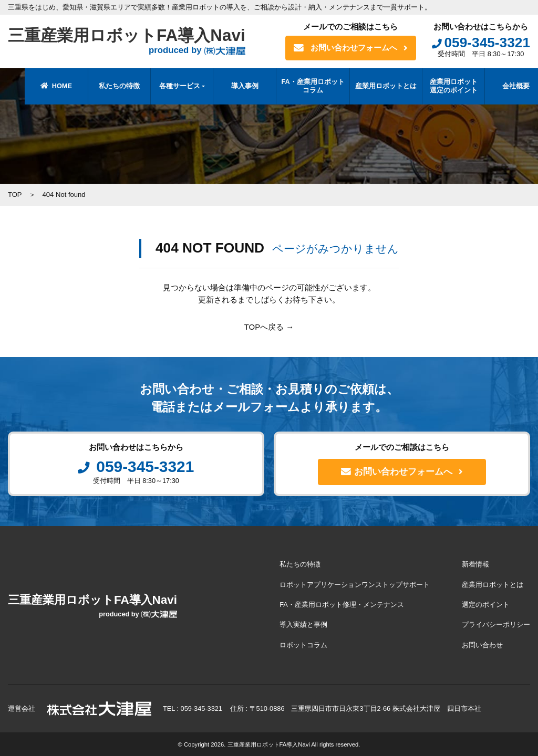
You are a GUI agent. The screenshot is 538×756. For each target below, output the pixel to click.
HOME (39, 86)
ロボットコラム (304, 644)
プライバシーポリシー (496, 624)
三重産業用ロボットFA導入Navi (130, 41)
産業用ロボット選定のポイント (436, 86)
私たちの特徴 (102, 86)
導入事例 (227, 86)
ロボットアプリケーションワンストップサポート (355, 585)
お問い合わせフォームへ (351, 48)
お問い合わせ (482, 644)
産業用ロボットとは (369, 86)
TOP (15, 195)
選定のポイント (486, 605)
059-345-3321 (481, 43)
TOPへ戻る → (269, 327)
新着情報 (475, 565)
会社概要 (499, 86)
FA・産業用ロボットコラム (296, 86)
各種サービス (162, 86)
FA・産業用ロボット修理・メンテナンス (342, 605)
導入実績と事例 (304, 624)
